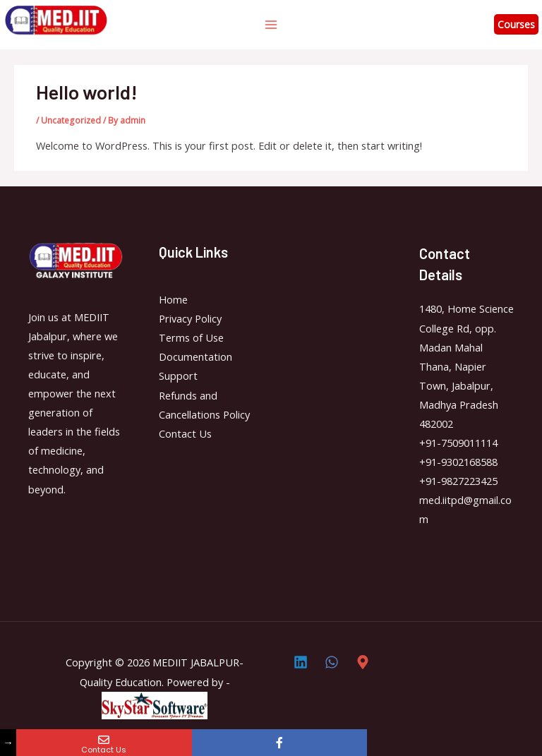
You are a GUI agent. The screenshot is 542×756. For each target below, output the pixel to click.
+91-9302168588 (458, 462)
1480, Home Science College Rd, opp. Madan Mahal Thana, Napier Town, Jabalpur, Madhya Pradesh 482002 (466, 366)
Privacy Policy (190, 318)
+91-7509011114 (458, 443)
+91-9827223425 (458, 481)
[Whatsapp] (332, 662)
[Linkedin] (301, 662)
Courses (516, 24)
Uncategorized (71, 120)
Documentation (195, 356)
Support (178, 376)
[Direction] (363, 662)
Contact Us (185, 433)
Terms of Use (191, 337)
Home (173, 299)
